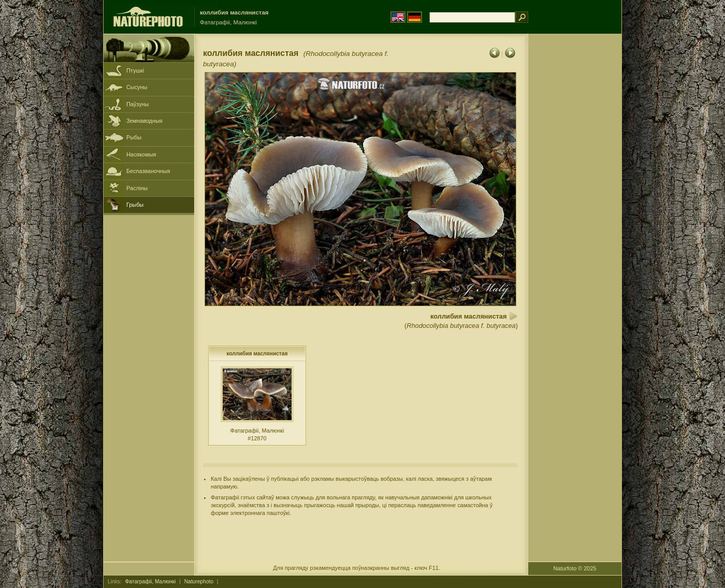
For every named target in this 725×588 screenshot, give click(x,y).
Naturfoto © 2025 (575, 568)
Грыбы (135, 205)
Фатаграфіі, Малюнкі (151, 582)
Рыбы (134, 137)
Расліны (137, 188)
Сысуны (137, 87)
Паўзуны (137, 104)
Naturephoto (199, 582)
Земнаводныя (144, 121)
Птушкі (135, 70)
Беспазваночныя (148, 171)
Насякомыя (141, 154)
